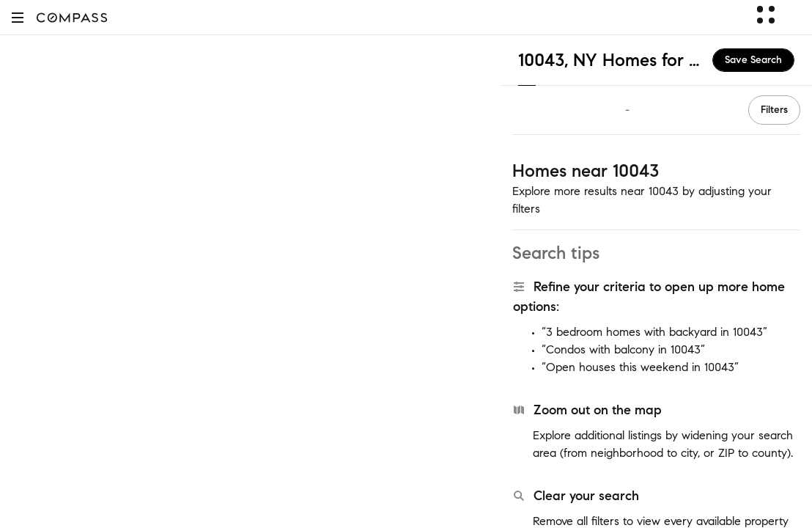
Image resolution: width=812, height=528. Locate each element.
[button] (18, 17)
